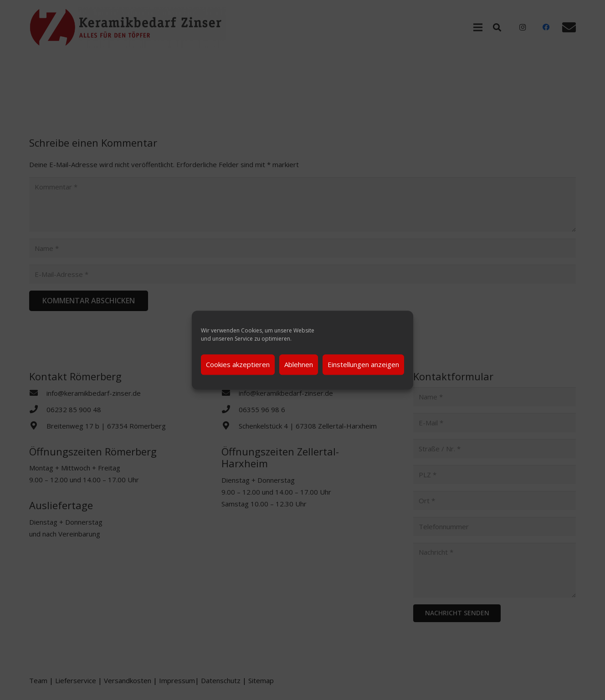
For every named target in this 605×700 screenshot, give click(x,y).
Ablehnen (299, 364)
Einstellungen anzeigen (363, 364)
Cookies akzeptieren (238, 364)
